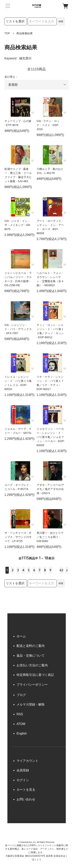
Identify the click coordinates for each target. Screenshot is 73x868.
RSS (20, 714)
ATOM (21, 724)
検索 (61, 21)
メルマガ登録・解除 (31, 704)
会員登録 (23, 770)
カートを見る (26, 790)
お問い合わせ (26, 799)
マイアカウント (27, 761)
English (22, 733)
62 (61, 570)
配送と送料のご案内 (31, 646)
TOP (7, 33)
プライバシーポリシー (32, 685)
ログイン (23, 780)
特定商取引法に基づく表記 (35, 675)
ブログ (21, 695)
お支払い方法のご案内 (32, 665)
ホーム (21, 636)
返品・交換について (31, 656)
